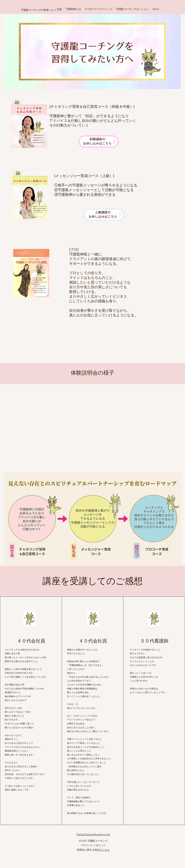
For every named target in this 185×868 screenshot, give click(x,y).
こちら (106, 850)
